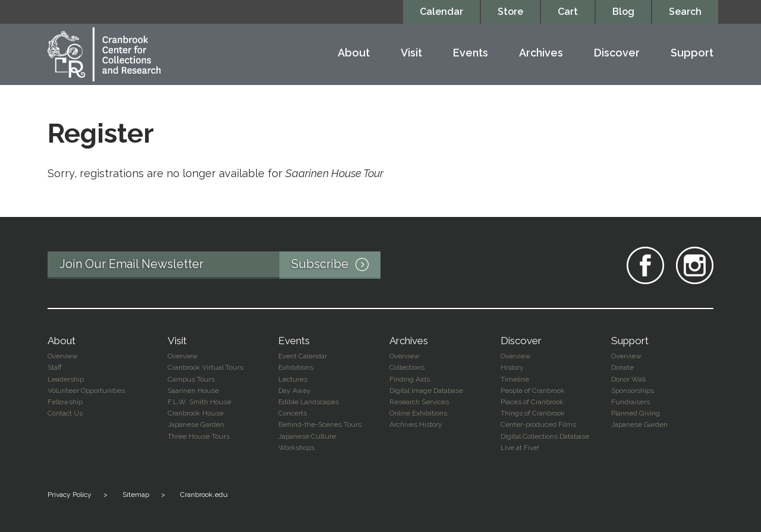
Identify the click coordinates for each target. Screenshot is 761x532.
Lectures (293, 379)
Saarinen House (193, 391)
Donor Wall (628, 379)
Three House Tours (199, 436)
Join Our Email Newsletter (220, 265)
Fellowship (65, 402)
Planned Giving (636, 413)
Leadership (66, 379)
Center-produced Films (538, 424)
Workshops (296, 448)
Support (692, 53)
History (512, 367)
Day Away (295, 391)
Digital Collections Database (545, 436)
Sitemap (136, 495)
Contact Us (65, 413)
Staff (55, 367)
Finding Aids (410, 379)
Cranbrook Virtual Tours (205, 367)
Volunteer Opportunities (86, 391)
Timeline (515, 379)
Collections (407, 367)
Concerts (293, 413)
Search (685, 12)
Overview (63, 356)
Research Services (419, 402)
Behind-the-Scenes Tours (320, 424)
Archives (541, 53)
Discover (617, 53)
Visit (411, 53)
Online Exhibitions (418, 413)
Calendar (441, 12)
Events (471, 53)
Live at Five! (520, 448)
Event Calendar (303, 356)
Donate (622, 367)
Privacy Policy (70, 495)
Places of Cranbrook (532, 402)
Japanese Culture (307, 436)
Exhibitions (296, 367)
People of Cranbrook (533, 391)
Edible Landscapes (309, 402)
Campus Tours (191, 379)
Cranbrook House (196, 413)
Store (510, 12)
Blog (623, 12)
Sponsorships (633, 391)
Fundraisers (631, 402)
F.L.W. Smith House (199, 402)
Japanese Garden (196, 424)
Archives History (416, 424)
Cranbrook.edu (204, 495)
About (354, 53)
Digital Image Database (426, 391)
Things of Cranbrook (533, 413)
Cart (568, 12)
